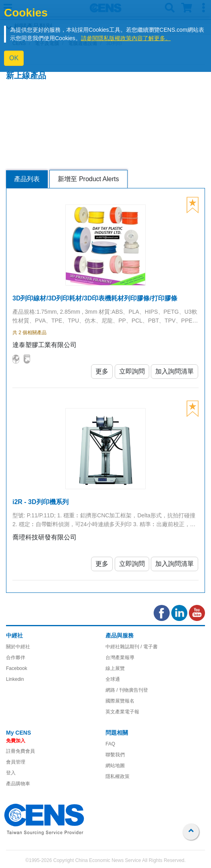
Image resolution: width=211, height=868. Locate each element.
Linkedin (15, 679)
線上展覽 (115, 668)
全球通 (113, 679)
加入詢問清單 (174, 371)
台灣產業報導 (120, 658)
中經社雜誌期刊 (122, 647)
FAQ (110, 744)
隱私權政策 (118, 776)
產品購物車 (18, 784)
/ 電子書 (148, 647)
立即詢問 (132, 371)
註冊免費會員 (20, 751)
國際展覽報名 (120, 701)
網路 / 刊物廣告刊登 (127, 690)
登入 (11, 773)
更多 (102, 371)
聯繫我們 (115, 755)
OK (14, 58)
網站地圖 (115, 766)
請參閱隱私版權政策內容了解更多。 (126, 38)
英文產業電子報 (122, 712)
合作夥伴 (16, 658)
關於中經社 (18, 647)
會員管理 (16, 762)
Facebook (17, 668)
